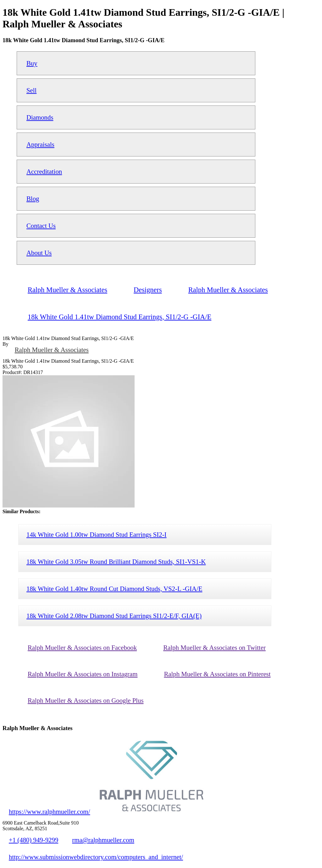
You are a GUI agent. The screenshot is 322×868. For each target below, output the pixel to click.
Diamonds (40, 117)
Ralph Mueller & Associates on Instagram (83, 674)
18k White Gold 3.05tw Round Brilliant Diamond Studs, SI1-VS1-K (116, 562)
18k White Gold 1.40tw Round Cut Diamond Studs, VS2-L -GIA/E (114, 589)
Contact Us (41, 226)
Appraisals (40, 144)
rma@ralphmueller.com (103, 840)
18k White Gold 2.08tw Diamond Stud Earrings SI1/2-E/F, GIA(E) (114, 616)
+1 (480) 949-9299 (33, 840)
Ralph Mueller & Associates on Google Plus (86, 700)
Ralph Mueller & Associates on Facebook (82, 647)
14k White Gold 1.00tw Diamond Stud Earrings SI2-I (97, 534)
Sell (31, 90)
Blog (33, 199)
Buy (32, 63)
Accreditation (44, 171)
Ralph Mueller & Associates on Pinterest (217, 674)
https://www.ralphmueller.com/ (50, 811)
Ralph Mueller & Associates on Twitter (214, 647)
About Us (39, 253)
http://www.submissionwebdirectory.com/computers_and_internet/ (96, 857)
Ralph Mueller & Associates (52, 350)
